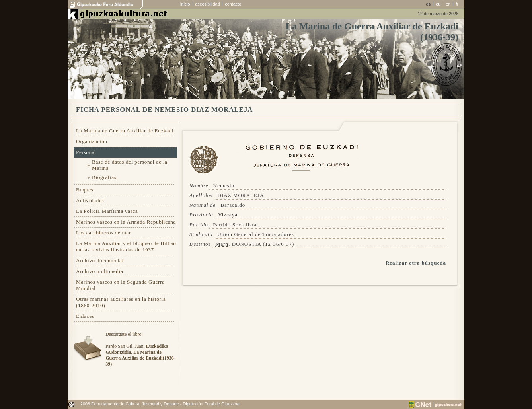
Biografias (104, 177)
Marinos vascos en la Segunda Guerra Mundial (120, 285)
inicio (185, 4)
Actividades (90, 200)
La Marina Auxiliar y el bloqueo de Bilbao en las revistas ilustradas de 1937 (126, 246)
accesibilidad (208, 4)
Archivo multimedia (99, 271)
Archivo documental (100, 260)
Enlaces (85, 316)
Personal (86, 152)
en (448, 4)
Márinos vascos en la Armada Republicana (126, 222)
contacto (233, 4)
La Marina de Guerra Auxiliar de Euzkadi (125, 131)
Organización (92, 141)
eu (438, 4)
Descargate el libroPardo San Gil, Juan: (140, 349)
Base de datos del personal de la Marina (130, 165)
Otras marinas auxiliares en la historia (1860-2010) (121, 302)
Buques (85, 190)
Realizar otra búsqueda (416, 263)
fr (457, 4)
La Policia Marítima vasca (107, 211)
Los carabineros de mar (103, 233)
